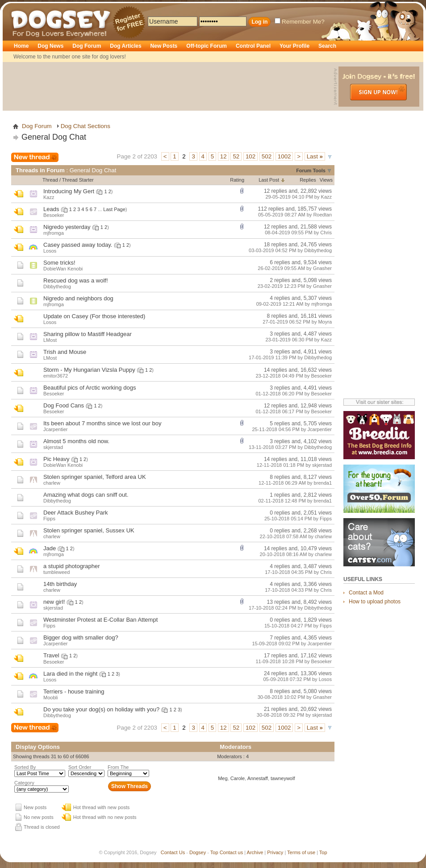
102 (251, 156)
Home (21, 46)
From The (118, 767)
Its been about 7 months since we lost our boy (102, 423)
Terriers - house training (74, 691)
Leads (51, 209)
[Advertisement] (169, 87)
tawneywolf (283, 778)
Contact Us (173, 852)
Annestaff (258, 778)
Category (24, 783)
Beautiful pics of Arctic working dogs (90, 388)
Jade (50, 548)
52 (236, 156)
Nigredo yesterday (67, 227)
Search (327, 46)
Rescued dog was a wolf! (76, 280)
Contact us (232, 852)
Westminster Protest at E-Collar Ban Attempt (100, 620)
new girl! (54, 602)
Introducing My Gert (69, 191)
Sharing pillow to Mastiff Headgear (88, 334)
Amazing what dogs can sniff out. (86, 495)
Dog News (50, 46)
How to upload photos (375, 602)
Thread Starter (78, 180)
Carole (238, 778)
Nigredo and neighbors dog (78, 298)
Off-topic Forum (207, 46)
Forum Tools (311, 170)
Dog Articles (125, 46)
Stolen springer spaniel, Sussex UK (89, 530)
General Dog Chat (54, 137)
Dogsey (21, 7)
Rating (237, 180)
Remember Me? (300, 22)
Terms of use (301, 852)
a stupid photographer (71, 566)
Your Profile (294, 46)
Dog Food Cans (64, 405)
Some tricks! (59, 263)
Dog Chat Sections (86, 126)
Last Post (269, 180)
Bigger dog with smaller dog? (81, 638)
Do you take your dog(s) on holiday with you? (101, 709)
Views (326, 180)
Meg (223, 778)
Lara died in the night (70, 674)
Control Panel (253, 46)
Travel (51, 655)
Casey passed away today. (78, 245)
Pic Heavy (56, 459)
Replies (308, 180)
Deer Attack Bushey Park (76, 513)
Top (214, 852)
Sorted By (25, 767)
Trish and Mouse (65, 352)
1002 (284, 156)
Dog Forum (87, 46)
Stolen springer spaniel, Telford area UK (95, 477)
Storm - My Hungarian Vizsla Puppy (89, 370)
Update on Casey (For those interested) (94, 316)
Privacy (275, 852)
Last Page (114, 209)
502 (267, 156)
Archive (255, 852)
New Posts (164, 46)
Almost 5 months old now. (76, 441)
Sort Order (80, 767)
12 (223, 156)
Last (315, 156)
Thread (50, 180)
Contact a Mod (366, 593)
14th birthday (60, 584)
